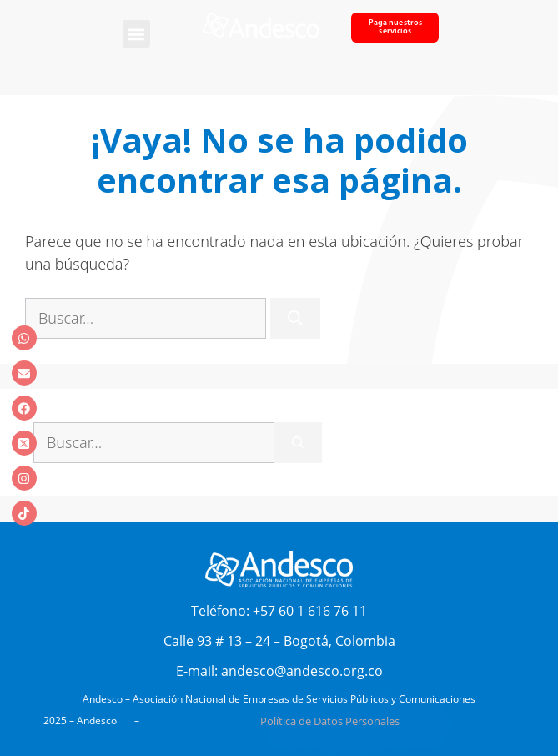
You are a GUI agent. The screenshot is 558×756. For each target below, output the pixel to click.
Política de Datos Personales (330, 721)
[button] (136, 34)
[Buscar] (295, 318)
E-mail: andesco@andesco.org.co (279, 671)
